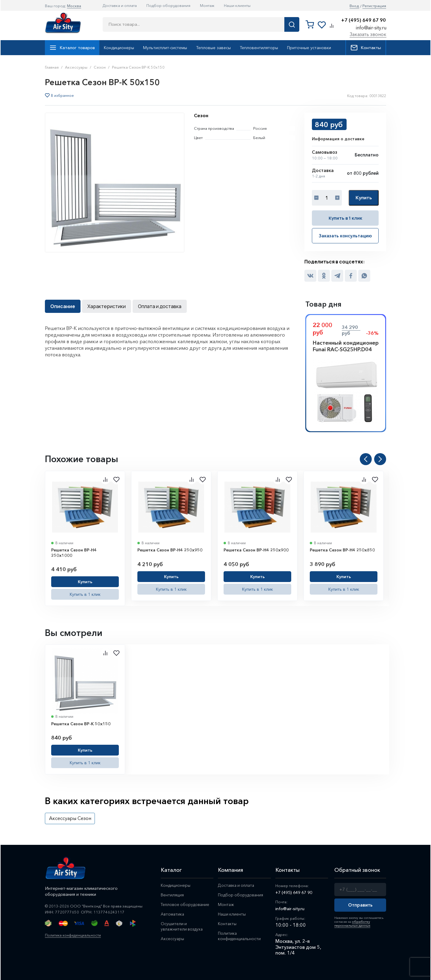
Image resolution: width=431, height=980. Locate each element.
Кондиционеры (119, 48)
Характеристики (107, 306)
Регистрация (374, 6)
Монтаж (207, 5)
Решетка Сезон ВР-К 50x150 (81, 723)
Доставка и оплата (120, 5)
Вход (354, 6)
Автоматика (173, 914)
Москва (74, 6)
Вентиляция (173, 894)
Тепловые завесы (213, 48)
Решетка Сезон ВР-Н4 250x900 (256, 549)
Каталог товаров (72, 48)
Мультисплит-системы (165, 48)
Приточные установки (309, 48)
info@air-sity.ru (371, 28)
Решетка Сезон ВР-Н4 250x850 (342, 549)
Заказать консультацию (345, 235)
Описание (63, 306)
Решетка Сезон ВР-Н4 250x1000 (74, 552)
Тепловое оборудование (187, 904)
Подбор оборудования (168, 5)
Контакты (366, 48)
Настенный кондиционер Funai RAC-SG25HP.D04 (346, 345)
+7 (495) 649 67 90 (364, 20)
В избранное (62, 96)
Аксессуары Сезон (70, 818)
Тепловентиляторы (259, 48)
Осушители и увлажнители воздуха (183, 927)
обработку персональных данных (350, 922)
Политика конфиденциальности (75, 934)
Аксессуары (173, 940)
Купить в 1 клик (345, 218)
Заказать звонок (368, 34)
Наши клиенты (237, 5)
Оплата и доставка (160, 306)
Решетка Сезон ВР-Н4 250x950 (170, 549)
